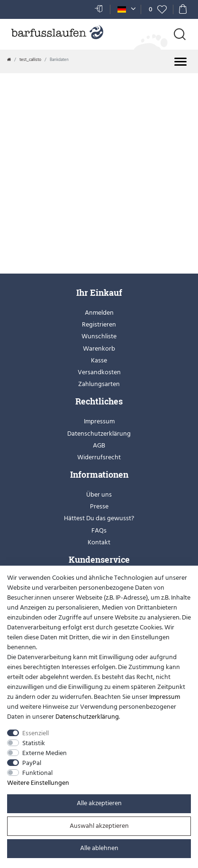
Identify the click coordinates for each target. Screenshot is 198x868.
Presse (99, 506)
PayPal (32, 763)
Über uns (99, 494)
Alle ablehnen (99, 848)
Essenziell (36, 733)
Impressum (99, 421)
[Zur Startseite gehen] (9, 60)
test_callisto (30, 60)
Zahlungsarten (99, 384)
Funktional (37, 773)
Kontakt (99, 542)
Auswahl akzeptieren (99, 826)
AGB (99, 445)
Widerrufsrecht (99, 457)
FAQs (99, 530)
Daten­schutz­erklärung (87, 717)
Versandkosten (99, 372)
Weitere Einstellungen (38, 783)
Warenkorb (99, 348)
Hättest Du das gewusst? (99, 518)
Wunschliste (99, 336)
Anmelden (99, 313)
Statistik (34, 743)
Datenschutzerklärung (99, 434)
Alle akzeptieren (99, 803)
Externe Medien (45, 753)
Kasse (99, 360)
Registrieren (99, 324)
